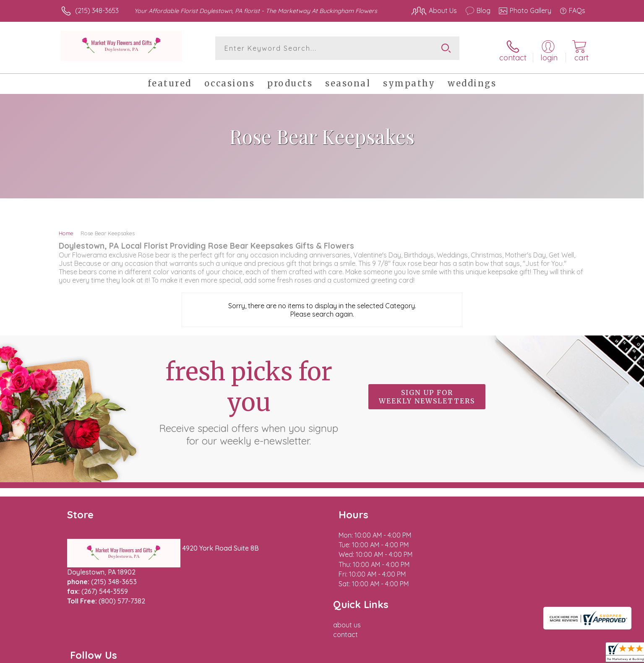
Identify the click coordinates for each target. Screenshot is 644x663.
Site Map (563, 654)
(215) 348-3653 (97, 10)
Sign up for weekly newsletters (427, 394)
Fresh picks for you (249, 398)
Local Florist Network (511, 654)
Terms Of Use (402, 654)
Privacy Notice (451, 654)
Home (66, 230)
